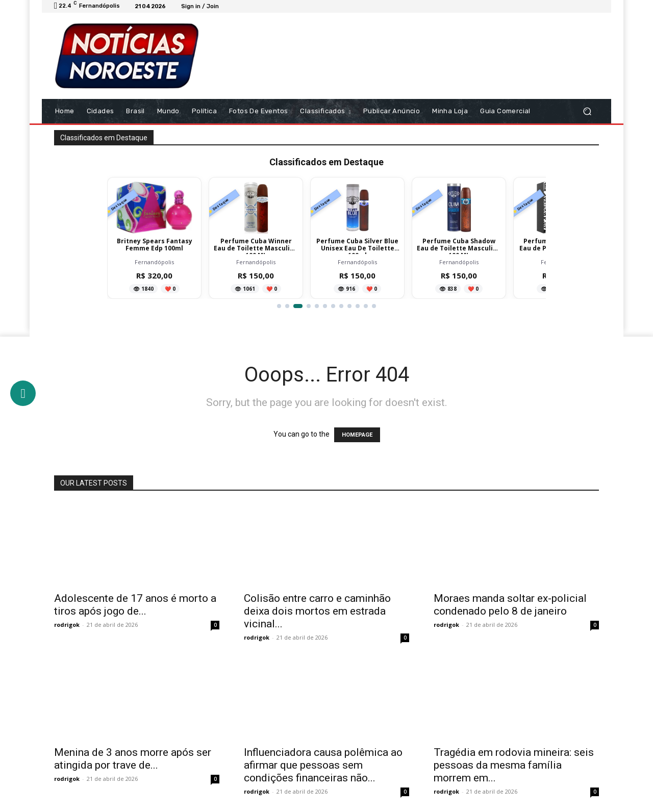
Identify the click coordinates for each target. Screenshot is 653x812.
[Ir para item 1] (279, 306)
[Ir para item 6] (325, 306)
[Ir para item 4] (309, 306)
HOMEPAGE (357, 435)
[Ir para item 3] (298, 306)
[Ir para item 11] (366, 306)
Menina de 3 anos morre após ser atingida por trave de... (133, 759)
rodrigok (67, 625)
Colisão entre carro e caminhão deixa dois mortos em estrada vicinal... (317, 611)
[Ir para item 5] (317, 306)
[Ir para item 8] (341, 306)
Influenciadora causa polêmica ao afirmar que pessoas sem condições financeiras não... (323, 765)
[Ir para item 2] (287, 306)
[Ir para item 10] (358, 306)
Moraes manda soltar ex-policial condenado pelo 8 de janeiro (510, 605)
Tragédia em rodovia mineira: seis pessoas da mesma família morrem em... (514, 765)
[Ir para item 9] (349, 306)
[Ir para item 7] (333, 306)
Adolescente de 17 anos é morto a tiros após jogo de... (135, 605)
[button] (587, 111)
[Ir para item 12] (374, 306)
